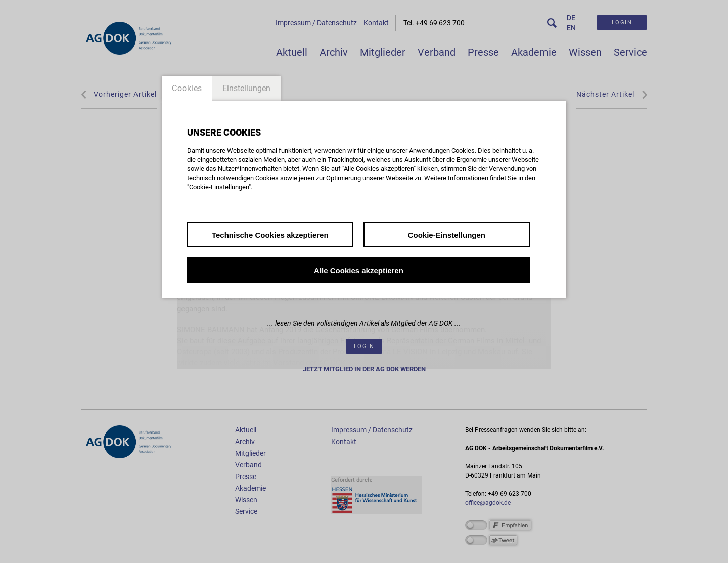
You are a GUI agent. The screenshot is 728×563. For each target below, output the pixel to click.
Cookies (187, 88)
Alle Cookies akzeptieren (359, 270)
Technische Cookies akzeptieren (270, 235)
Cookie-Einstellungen (447, 235)
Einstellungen (246, 88)
